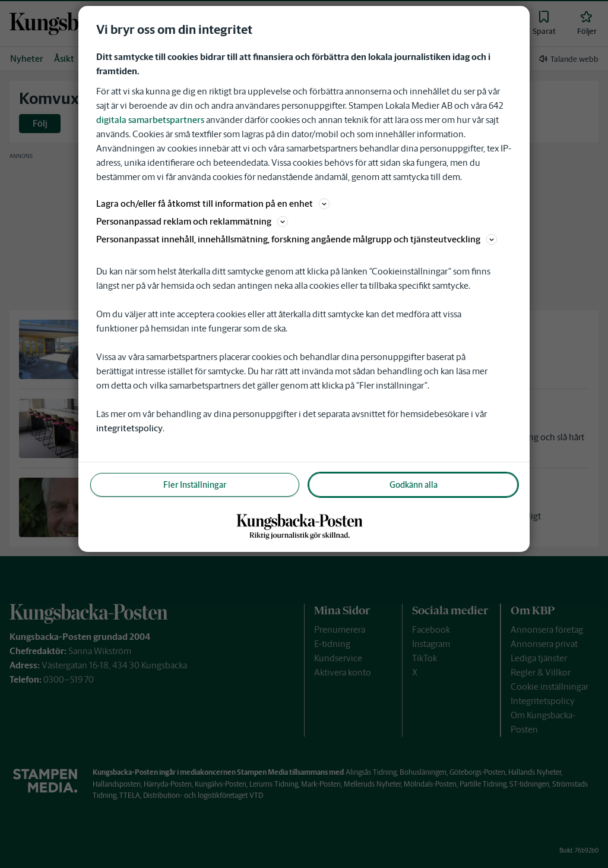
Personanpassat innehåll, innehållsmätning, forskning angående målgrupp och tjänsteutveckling (297, 239)
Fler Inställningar (195, 485)
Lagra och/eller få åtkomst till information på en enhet (213, 203)
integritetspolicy (129, 428)
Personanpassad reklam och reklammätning (192, 221)
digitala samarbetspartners (150, 120)
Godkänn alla (414, 485)
